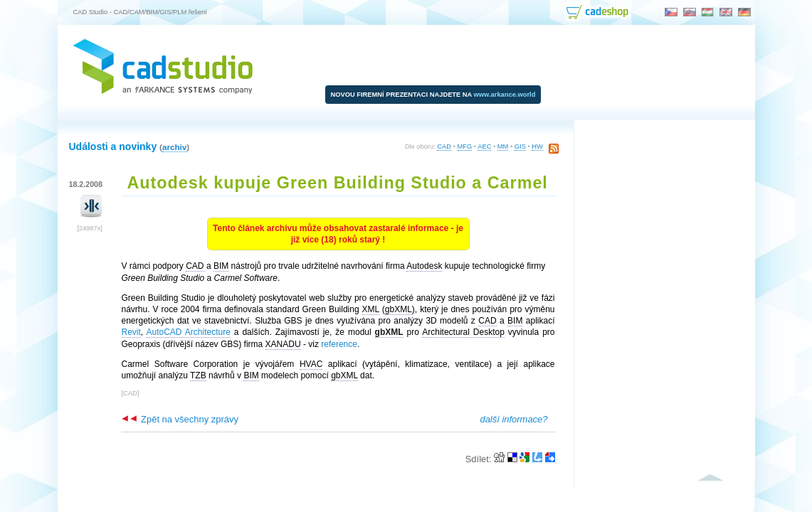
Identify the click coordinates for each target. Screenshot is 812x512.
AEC (484, 146)
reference (339, 344)
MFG (465, 146)
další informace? (513, 419)
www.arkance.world (505, 95)
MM (503, 146)
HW (537, 146)
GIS (520, 146)
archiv (174, 147)
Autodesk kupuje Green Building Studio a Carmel (338, 183)
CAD (444, 146)
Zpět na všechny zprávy (180, 419)
